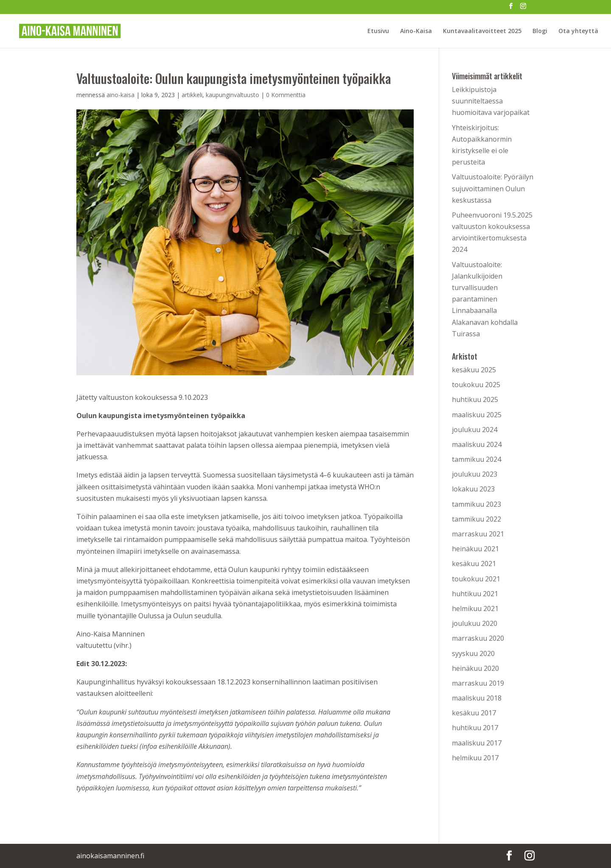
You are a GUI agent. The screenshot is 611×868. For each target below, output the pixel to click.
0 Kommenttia (286, 95)
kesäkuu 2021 (474, 564)
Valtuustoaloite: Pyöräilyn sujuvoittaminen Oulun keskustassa (493, 188)
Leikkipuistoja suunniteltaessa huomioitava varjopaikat (491, 101)
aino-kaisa (121, 95)
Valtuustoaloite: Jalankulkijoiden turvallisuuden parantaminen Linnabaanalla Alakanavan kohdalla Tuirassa (485, 299)
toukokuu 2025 (476, 385)
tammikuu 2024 (476, 459)
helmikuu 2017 (475, 758)
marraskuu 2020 (478, 638)
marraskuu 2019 (478, 683)
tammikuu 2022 (476, 519)
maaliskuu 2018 (477, 698)
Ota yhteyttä (578, 31)
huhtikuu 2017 (475, 728)
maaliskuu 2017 (477, 743)
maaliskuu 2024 (477, 444)
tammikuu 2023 (476, 504)
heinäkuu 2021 (475, 549)
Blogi (540, 31)
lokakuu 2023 (473, 489)
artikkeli (192, 95)
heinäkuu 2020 (475, 668)
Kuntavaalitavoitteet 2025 (482, 31)
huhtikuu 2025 (475, 399)
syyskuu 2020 (473, 653)
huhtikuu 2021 (475, 594)
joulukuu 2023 (475, 474)
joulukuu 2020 (475, 623)
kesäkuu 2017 (474, 713)
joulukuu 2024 (475, 430)
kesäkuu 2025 (474, 370)
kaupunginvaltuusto (233, 95)
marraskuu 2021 (478, 534)
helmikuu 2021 (475, 608)
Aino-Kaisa (416, 31)
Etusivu (378, 31)
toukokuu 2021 (476, 579)
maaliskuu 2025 (477, 415)
